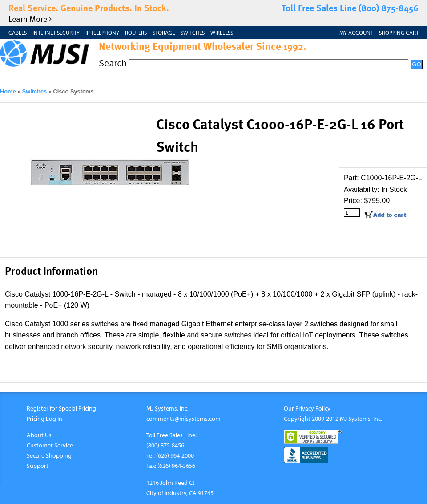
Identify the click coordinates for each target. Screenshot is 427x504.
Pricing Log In (44, 418)
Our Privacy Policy (307, 408)
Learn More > (30, 18)
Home (8, 91)
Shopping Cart (399, 33)
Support (38, 465)
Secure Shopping (49, 455)
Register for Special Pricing (61, 408)
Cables (18, 33)
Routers (136, 33)
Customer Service (50, 445)
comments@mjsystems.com (183, 418)
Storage (164, 33)
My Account (356, 33)
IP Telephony (102, 33)
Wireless (222, 33)
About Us (39, 435)
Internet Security (56, 33)
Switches (193, 33)
